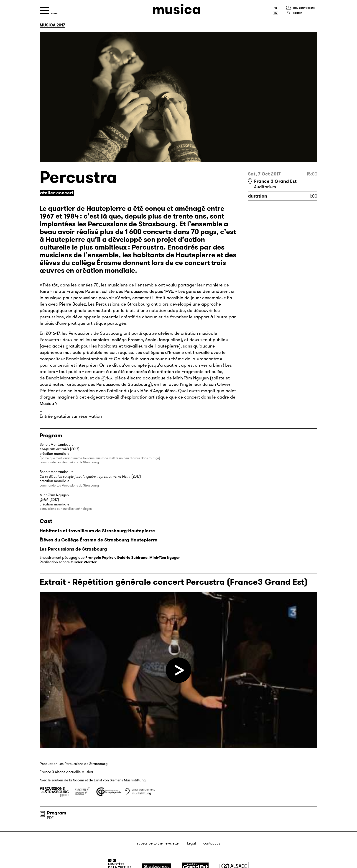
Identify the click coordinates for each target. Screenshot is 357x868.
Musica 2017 (52, 25)
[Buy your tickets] (302, 8)
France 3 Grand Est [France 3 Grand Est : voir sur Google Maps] (275, 181)
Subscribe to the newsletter (158, 843)
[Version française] (275, 8)
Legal (192, 843)
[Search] (302, 13)
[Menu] (49, 11)
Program (57, 813)
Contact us (212, 843)
